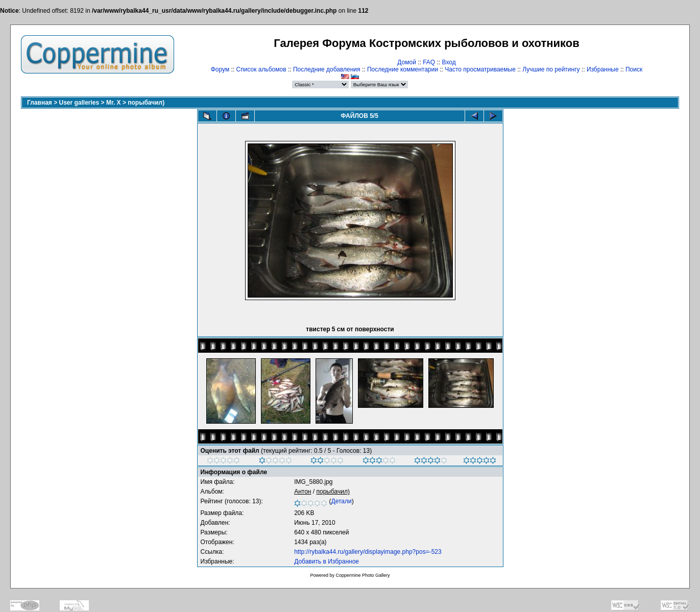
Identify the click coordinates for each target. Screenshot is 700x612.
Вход (449, 62)
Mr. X (114, 103)
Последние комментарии (403, 69)
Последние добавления (327, 69)
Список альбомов (261, 69)
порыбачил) (146, 103)
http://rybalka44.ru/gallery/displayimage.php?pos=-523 (368, 552)
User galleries (79, 103)
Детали (342, 501)
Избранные (603, 69)
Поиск (634, 69)
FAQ (429, 62)
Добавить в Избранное (327, 561)
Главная (40, 103)
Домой (407, 62)
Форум (220, 69)
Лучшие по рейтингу (551, 69)
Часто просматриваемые (480, 69)
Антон (303, 492)
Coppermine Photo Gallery (363, 575)
